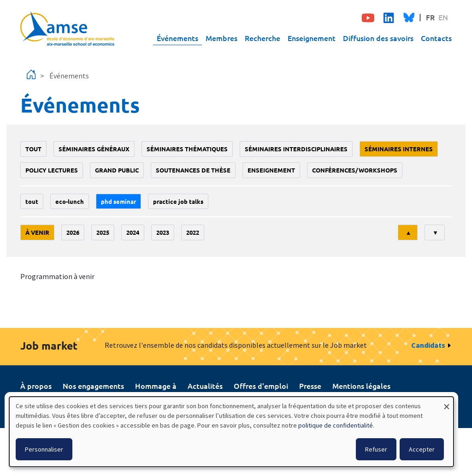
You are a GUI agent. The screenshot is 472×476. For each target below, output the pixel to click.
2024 (133, 232)
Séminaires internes (399, 149)
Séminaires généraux (94, 149)
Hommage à (156, 386)
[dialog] (231, 432)
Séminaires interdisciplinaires (296, 149)
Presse (310, 386)
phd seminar (118, 201)
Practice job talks (178, 201)
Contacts (436, 38)
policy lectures (52, 170)
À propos (36, 386)
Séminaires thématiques (187, 149)
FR (430, 17)
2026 (73, 232)
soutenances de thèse (193, 170)
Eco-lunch (70, 201)
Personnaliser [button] (44, 449)
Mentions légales (361, 386)
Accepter (422, 449)
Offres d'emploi (261, 386)
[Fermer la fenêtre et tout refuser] (447, 402)
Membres (221, 38)
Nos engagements (93, 386)
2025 (103, 232)
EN (443, 17)
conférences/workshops (355, 170)
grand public (117, 170)
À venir (37, 232)
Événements (177, 38)
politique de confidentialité (336, 425)
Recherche (263, 38)
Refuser (376, 449)
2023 (163, 232)
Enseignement (312, 38)
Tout (33, 149)
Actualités (205, 386)
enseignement (271, 170)
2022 (193, 232)
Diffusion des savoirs (378, 38)
